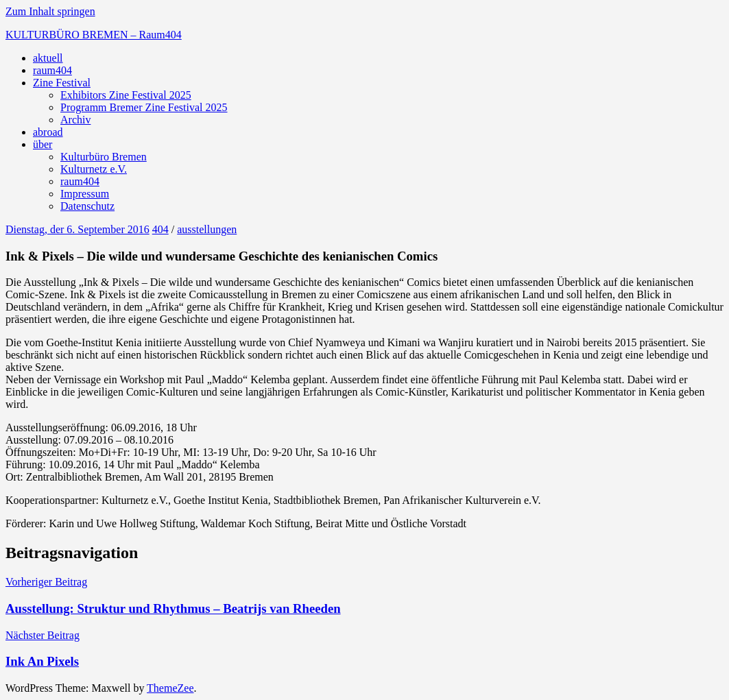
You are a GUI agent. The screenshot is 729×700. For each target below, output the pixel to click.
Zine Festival (62, 83)
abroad (48, 132)
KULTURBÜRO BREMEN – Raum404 (94, 35)
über (43, 144)
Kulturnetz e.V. (94, 169)
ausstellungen (207, 229)
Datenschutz (87, 206)
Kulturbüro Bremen (104, 157)
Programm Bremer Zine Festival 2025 (144, 107)
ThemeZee (170, 688)
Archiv (75, 120)
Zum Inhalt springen (50, 11)
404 (160, 229)
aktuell (48, 58)
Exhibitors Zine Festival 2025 (126, 95)
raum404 (52, 70)
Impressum (85, 194)
